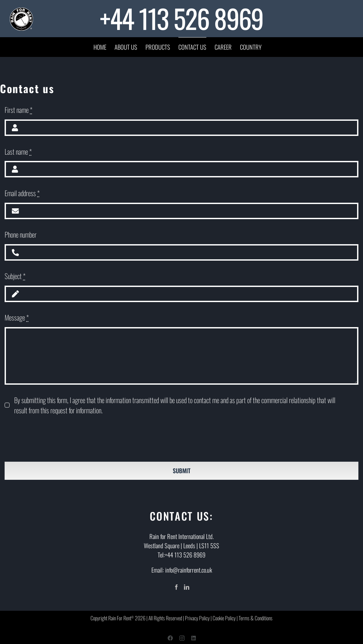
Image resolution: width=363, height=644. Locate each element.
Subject (15, 276)
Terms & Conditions (256, 618)
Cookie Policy (224, 618)
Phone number (21, 234)
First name (19, 110)
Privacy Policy (197, 618)
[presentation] (55, 439)
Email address (22, 193)
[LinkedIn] (187, 587)
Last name (18, 152)
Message (17, 317)
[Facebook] (176, 587)
